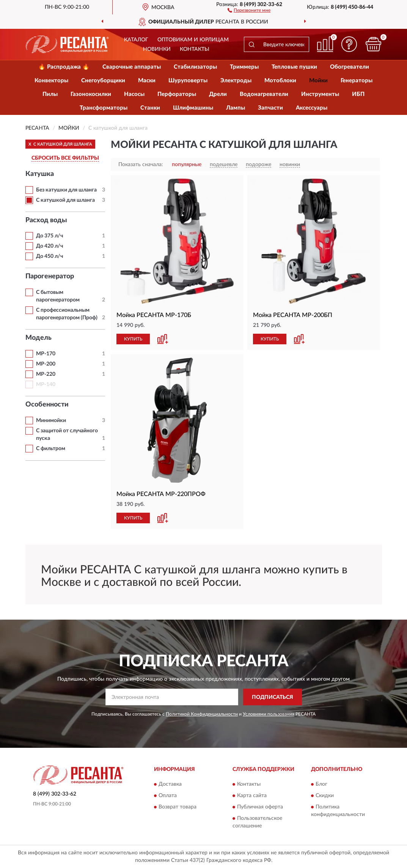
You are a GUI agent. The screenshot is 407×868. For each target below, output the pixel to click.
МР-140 (46, 385)
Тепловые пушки (294, 67)
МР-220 (46, 374)
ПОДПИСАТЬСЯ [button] (273, 697)
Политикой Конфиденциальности (202, 714)
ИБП (358, 94)
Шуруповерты (188, 81)
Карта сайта (252, 796)
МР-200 (46, 364)
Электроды (236, 81)
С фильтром (51, 449)
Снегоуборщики (103, 81)
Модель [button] (38, 338)
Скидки (325, 796)
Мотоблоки (280, 81)
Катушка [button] (40, 174)
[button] (249, 10)
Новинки (157, 49)
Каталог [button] (136, 40)
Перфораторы (177, 94)
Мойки (318, 81)
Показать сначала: (141, 165)
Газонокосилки (91, 94)
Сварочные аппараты (132, 67)
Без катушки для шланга (66, 190)
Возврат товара (178, 807)
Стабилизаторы (195, 67)
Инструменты (320, 94)
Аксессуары (312, 108)
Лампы (236, 108)
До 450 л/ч (49, 256)
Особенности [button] (47, 405)
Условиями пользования (269, 714)
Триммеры (244, 67)
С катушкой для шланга (65, 200)
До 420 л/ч (49, 246)
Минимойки (51, 421)
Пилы (50, 94)
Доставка (170, 784)
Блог (321, 784)
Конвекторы (51, 81)
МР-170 (46, 354)
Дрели (218, 94)
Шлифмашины (193, 108)
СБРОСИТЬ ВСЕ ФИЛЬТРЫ (65, 158)
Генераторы (357, 81)
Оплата (168, 796)
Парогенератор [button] (50, 276)
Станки (150, 108)
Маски (147, 81)
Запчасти (270, 108)
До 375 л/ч (49, 236)
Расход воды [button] (46, 220)
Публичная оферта (260, 807)
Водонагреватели (264, 94)
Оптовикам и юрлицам (193, 40)
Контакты (195, 49)
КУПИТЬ (133, 339)
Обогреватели (350, 67)
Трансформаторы (104, 108)
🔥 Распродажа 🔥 (64, 67)
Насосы (134, 94)
